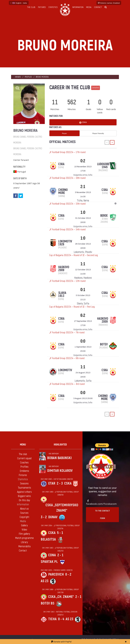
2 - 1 (60, 555)
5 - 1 (60, 533)
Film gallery (24, 534)
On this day (24, 500)
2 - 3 (60, 483)
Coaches (24, 463)
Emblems (24, 471)
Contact (98, 7)
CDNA (52, 555)
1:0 (83, 212)
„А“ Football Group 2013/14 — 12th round (67, 281)
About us (24, 509)
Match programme (24, 538)
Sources (24, 513)
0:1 (83, 290)
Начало (18, 77)
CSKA (83, 122)
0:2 (83, 161)
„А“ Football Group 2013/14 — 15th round (67, 204)
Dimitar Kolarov (60, 471)
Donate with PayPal (61, 642)
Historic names (109, 3)
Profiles (28, 77)
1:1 (83, 264)
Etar (52, 483)
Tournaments (24, 488)
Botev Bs (48, 603)
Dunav (53, 517)
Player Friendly (98, 133)
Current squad (24, 458)
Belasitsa (48, 539)
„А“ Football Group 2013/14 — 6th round (67, 358)
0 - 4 (61, 619)
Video (24, 530)
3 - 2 (44, 517)
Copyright (24, 517)
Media (89, 7)
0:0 (83, 341)
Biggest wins (24, 496)
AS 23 (45, 581)
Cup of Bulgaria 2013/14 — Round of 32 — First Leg (72, 307)
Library (24, 542)
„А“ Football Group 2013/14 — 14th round (67, 230)
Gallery (24, 525)
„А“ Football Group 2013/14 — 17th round (67, 152)
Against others (24, 492)
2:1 (83, 187)
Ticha (52, 619)
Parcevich (56, 574)
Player (64, 133)
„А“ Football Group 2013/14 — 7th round (67, 333)
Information (78, 7)
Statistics (53, 7)
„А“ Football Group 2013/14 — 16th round (67, 178)
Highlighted (60, 445)
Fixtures (42, 7)
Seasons (24, 484)
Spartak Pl (49, 562)
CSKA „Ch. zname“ (61, 597)
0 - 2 (68, 574)
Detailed (96, 88)
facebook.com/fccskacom (101, 504)
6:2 (83, 315)
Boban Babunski (59, 458)
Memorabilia (24, 546)
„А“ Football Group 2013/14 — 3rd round (67, 384)
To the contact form (103, 515)
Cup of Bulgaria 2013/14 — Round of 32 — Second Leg (74, 255)
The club (31, 7)
